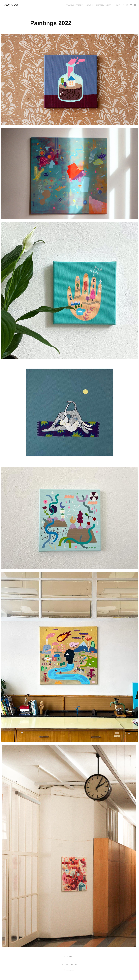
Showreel (100, 5)
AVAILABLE (70, 5)
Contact (117, 5)
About (109, 5)
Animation (90, 5)
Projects (80, 5)
